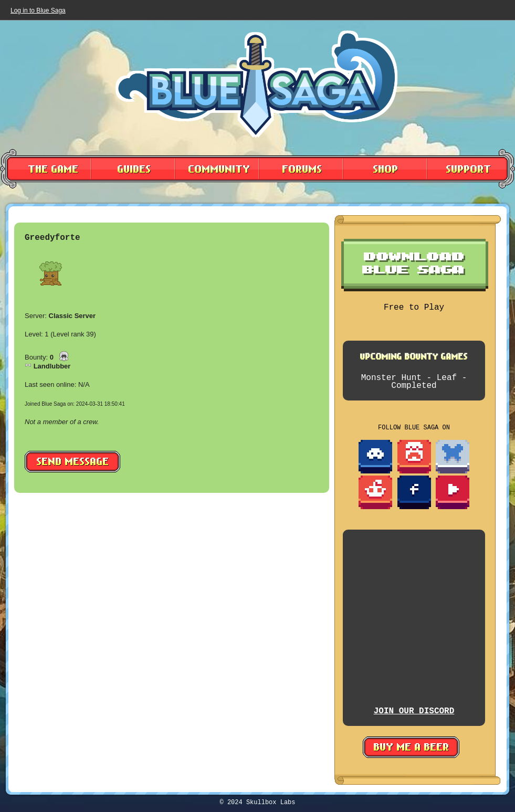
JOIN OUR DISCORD (414, 711)
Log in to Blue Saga (38, 10)
